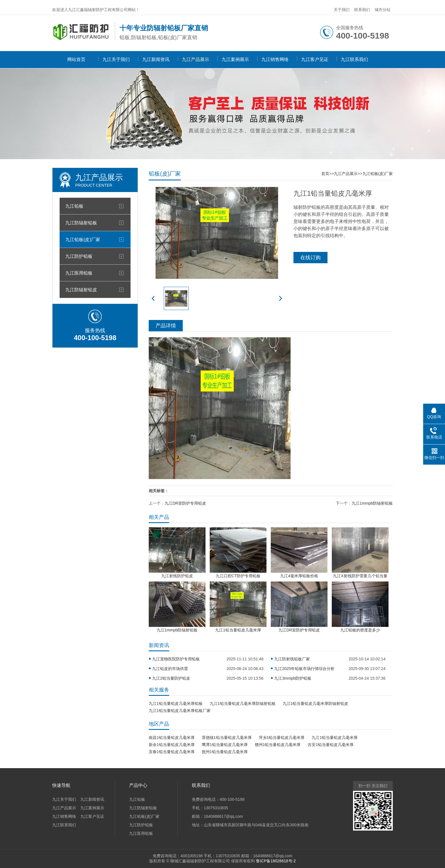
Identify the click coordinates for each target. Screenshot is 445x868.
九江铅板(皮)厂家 (83, 239)
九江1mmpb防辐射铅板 (372, 503)
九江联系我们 (354, 59)
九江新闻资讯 (156, 59)
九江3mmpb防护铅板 (293, 678)
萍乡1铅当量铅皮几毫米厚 (282, 738)
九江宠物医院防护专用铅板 (176, 659)
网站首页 (76, 59)
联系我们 (362, 10)
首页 (325, 174)
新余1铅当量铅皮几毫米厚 (172, 745)
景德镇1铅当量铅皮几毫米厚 (227, 738)
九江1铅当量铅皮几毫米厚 (335, 738)
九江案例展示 (235, 59)
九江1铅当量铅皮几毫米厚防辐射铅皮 (316, 703)
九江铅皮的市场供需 (170, 669)
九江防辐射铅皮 (81, 290)
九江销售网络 (275, 59)
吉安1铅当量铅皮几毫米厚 (331, 745)
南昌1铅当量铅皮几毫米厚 (172, 738)
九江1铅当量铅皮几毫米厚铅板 (176, 703)
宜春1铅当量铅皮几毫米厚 (172, 752)
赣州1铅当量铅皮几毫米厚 (278, 745)
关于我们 (342, 10)
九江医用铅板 (79, 273)
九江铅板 (74, 206)
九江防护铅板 (79, 256)
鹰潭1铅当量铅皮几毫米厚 (225, 745)
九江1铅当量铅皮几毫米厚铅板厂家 (180, 711)
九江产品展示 (196, 59)
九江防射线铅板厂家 (292, 659)
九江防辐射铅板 (81, 223)
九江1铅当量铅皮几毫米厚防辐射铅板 (243, 703)
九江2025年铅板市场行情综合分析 (304, 669)
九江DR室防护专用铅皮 (185, 503)
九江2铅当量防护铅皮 (171, 678)
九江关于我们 (116, 59)
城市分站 (383, 10)
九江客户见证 (315, 59)
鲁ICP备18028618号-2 (276, 861)
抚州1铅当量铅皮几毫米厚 (225, 752)
